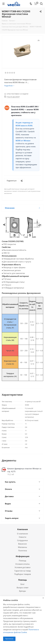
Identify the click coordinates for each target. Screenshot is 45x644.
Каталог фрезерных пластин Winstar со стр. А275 (24, 470)
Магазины (22, 547)
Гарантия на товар (23, 571)
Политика (23, 551)
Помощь (23, 561)
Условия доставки (23, 567)
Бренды (22, 591)
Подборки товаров (23, 574)
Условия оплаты (22, 564)
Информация (22, 556)
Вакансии (22, 544)
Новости (23, 537)
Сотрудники (22, 540)
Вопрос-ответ (23, 588)
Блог (22, 584)
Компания (22, 529)
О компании (22, 534)
